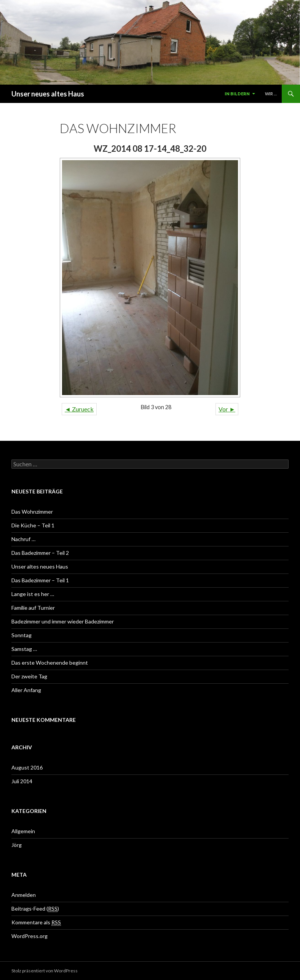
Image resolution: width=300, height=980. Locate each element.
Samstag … (24, 649)
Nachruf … (23, 539)
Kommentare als (36, 922)
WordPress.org (30, 936)
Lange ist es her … (33, 594)
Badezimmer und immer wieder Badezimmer (63, 621)
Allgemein (23, 831)
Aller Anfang (26, 690)
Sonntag (22, 635)
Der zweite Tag (29, 676)
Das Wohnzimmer (32, 512)
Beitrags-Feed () (35, 909)
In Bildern (237, 94)
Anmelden (24, 895)
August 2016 (27, 767)
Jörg (17, 845)
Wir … (271, 94)
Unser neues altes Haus (48, 94)
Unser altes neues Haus (40, 566)
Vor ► (227, 409)
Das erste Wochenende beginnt (50, 663)
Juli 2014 (22, 781)
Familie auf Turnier (33, 608)
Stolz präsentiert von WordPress (45, 971)
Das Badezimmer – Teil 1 (40, 580)
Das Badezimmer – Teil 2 (40, 553)
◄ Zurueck (79, 409)
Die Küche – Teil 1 (33, 525)
